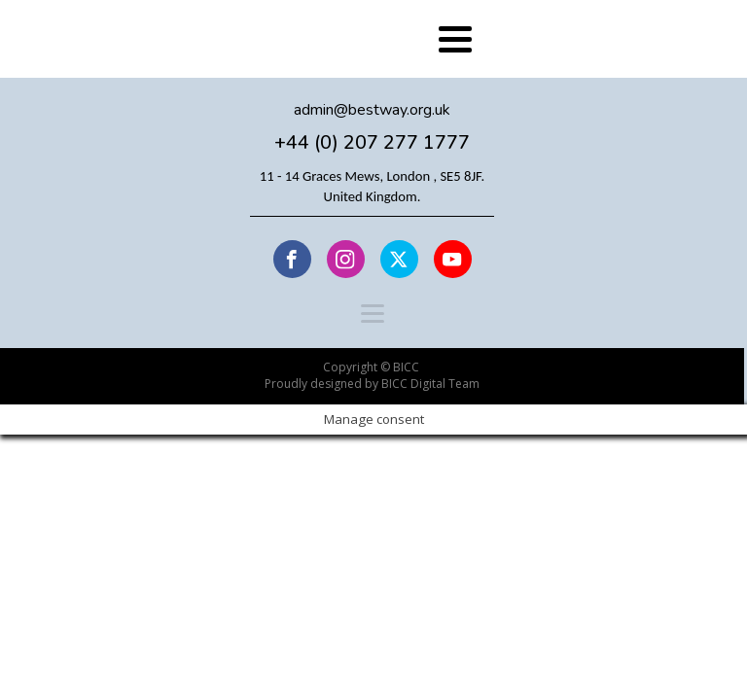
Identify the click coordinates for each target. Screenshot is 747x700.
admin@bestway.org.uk (372, 110)
